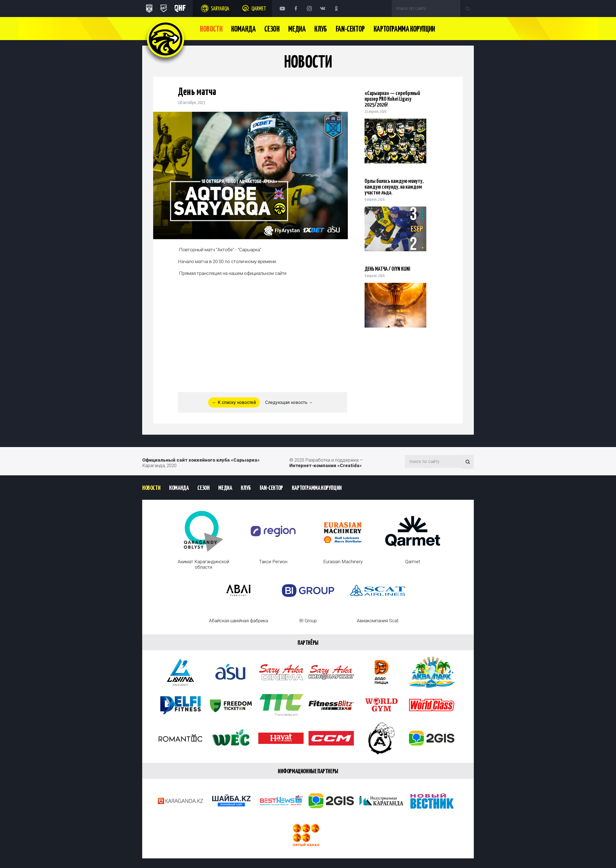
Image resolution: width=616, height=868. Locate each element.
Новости (211, 29)
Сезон (272, 29)
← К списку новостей (234, 402)
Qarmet (259, 9)
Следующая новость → (289, 402)
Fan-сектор (350, 29)
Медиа (297, 29)
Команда (243, 29)
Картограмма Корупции (404, 29)
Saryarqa (220, 9)
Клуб (320, 29)
